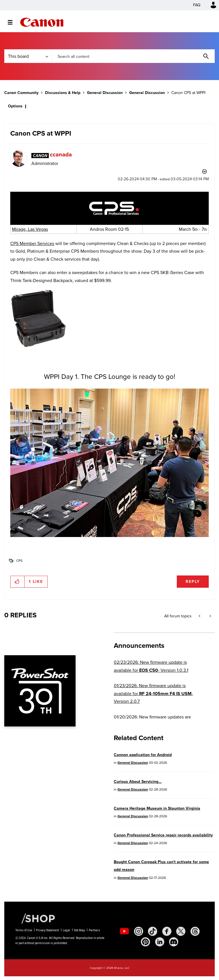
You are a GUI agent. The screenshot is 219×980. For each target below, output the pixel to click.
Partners (94, 930)
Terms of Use (24, 930)
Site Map (79, 930)
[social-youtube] (124, 931)
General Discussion (105, 93)
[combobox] (133, 56)
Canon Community (42, 22)
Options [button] (15, 106)
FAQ (197, 5)
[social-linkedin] (160, 942)
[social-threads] (195, 931)
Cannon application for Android (143, 755)
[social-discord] (174, 942)
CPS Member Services (32, 243)
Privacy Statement (47, 930)
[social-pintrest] (145, 942)
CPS (19, 561)
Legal (66, 930)
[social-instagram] (139, 931)
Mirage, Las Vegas (30, 229)
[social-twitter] (181, 931)
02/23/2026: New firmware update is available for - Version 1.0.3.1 (151, 666)
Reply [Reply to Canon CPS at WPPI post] (193, 582)
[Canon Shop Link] (35, 918)
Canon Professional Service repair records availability (163, 835)
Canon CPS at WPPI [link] (188, 93)
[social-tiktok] (153, 931)
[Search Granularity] (28, 56)
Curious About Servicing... (138, 782)
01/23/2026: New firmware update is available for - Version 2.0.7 (153, 693)
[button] (109, 208)
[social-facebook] (167, 931)
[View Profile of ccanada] (61, 154)
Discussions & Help (63, 93)
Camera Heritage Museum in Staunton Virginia (157, 808)
